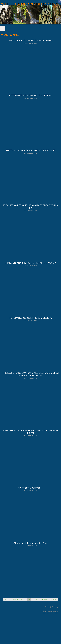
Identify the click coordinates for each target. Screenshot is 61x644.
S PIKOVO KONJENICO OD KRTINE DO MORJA (30, 263)
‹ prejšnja (15, 599)
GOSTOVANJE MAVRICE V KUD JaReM (30, 40)
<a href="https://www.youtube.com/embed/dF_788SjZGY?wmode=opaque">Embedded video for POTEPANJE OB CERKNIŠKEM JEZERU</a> (31, 345)
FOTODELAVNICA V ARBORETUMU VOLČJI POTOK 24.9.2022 (30, 432)
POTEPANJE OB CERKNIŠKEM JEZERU (30, 95)
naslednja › (44, 599)
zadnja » (53, 599)
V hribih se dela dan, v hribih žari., (31, 543)
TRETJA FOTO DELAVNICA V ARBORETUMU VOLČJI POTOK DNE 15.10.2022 (31, 374)
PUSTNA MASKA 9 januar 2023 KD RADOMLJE (30, 150)
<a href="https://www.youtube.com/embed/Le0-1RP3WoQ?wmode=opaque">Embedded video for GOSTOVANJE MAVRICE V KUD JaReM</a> (31, 67)
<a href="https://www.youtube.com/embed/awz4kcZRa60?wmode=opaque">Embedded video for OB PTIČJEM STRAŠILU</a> (31, 515)
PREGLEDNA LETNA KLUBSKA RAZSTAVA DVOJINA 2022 (30, 207)
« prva (7, 599)
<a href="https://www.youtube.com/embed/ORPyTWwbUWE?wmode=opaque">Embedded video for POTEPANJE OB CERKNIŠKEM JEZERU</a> (31, 122)
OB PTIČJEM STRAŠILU (30, 488)
